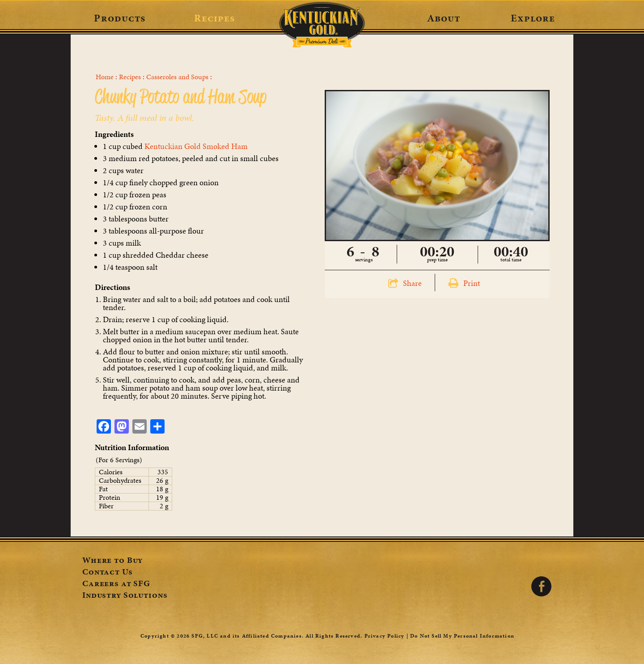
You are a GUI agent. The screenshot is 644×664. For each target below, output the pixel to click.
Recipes (214, 18)
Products (120, 18)
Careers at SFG (116, 584)
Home (105, 77)
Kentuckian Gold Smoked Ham (196, 146)
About (444, 18)
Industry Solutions (125, 596)
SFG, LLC (205, 636)
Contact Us (108, 573)
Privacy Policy (385, 636)
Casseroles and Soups (177, 77)
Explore (533, 18)
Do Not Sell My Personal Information (462, 636)
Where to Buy (112, 561)
